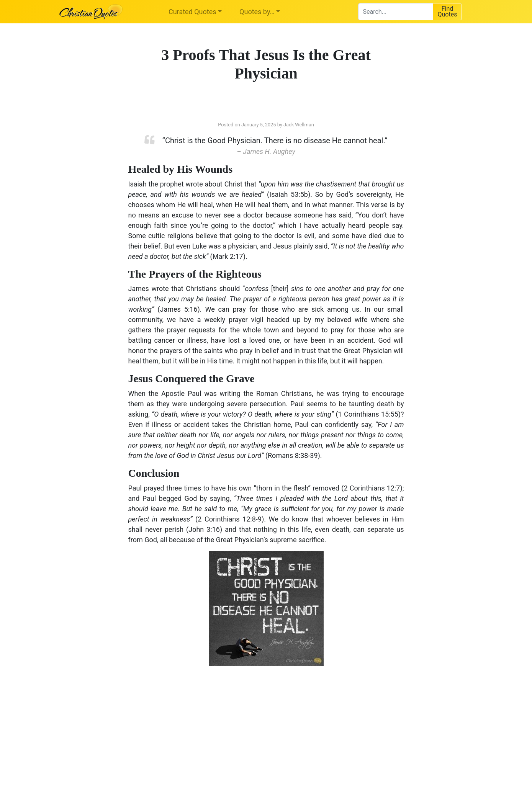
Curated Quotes (192, 12)
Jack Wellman (299, 125)
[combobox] (395, 12)
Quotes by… (257, 12)
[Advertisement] (188, 733)
